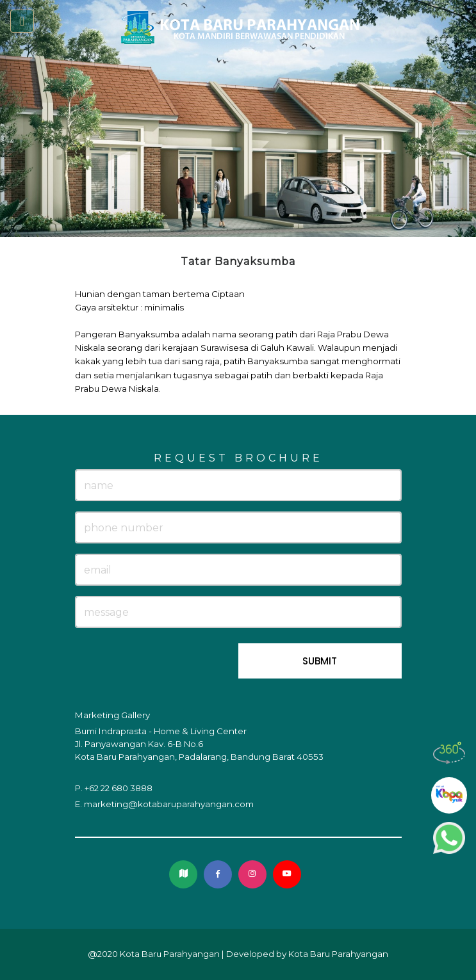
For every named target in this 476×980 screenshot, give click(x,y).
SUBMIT (320, 661)
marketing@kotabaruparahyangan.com (169, 804)
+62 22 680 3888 (119, 788)
